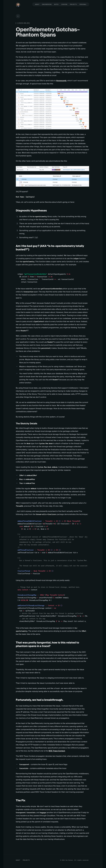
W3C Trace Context (57, 751)
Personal (83, 4)
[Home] (18, 5)
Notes (56, 4)
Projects (73, 4)
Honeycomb (61, 81)
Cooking (64, 4)
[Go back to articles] (18, 16)
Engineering (47, 4)
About (37, 4)
